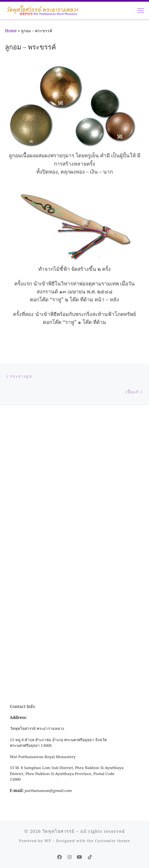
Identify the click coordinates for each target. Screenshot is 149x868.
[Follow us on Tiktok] (90, 857)
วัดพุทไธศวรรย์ (58, 831)
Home (11, 31)
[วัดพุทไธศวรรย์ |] (42, 9)
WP (48, 841)
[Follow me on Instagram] (70, 857)
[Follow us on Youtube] (79, 857)
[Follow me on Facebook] (60, 857)
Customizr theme (112, 841)
